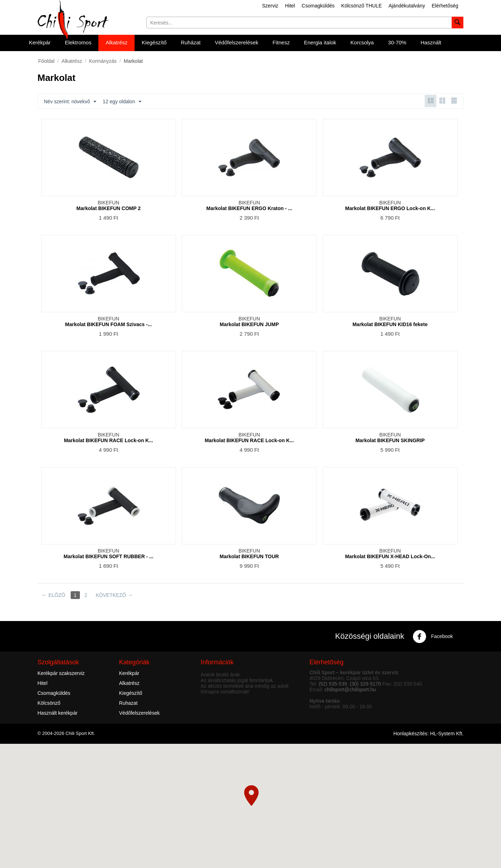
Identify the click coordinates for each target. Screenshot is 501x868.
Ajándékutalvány (407, 6)
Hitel (290, 6)
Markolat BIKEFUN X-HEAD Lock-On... (390, 556)
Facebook (433, 637)
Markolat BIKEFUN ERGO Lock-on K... (390, 208)
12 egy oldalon (122, 102)
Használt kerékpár (58, 713)
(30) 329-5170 (365, 684)
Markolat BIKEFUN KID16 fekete (390, 324)
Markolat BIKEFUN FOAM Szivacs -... (108, 324)
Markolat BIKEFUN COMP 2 (108, 208)
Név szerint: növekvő (70, 102)
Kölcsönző (49, 703)
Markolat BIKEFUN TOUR (249, 556)
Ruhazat (128, 703)
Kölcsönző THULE (361, 6)
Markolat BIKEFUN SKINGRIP (390, 440)
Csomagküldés (318, 6)
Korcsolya (362, 42)
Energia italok (320, 42)
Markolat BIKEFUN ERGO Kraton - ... (249, 208)
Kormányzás (103, 61)
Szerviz (270, 6)
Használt (431, 42)
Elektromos (78, 42)
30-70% (397, 42)
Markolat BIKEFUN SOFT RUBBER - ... (108, 556)
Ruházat (191, 42)
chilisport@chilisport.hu (350, 690)
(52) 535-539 (333, 684)
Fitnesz (281, 42)
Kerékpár (40, 42)
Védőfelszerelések (237, 42)
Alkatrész (116, 42)
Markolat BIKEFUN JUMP (249, 324)
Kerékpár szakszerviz (61, 673)
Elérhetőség (445, 6)
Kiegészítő (154, 42)
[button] (251, 796)
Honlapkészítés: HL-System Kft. (429, 734)
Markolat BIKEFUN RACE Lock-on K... (108, 440)
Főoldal (47, 61)
